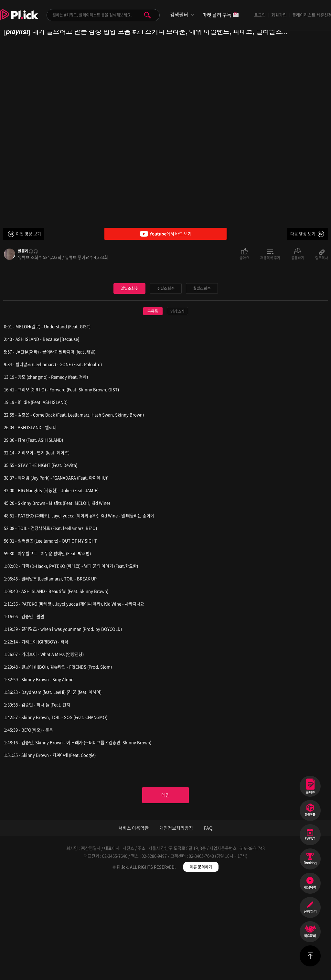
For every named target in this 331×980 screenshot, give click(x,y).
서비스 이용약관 (133, 928)
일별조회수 (129, 385)
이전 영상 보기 (28, 234)
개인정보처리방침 (176, 928)
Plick (19, 20)
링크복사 (322, 257)
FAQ (208, 928)
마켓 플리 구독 (221, 15)
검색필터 (179, 15)
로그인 (260, 15)
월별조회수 (202, 385)
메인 (165, 894)
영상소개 (177, 409)
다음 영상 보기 (303, 234)
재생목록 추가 (270, 257)
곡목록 (153, 409)
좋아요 (244, 257)
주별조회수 (165, 385)
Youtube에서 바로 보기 (165, 234)
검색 (147, 15)
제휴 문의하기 (201, 967)
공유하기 (298, 257)
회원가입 (279, 15)
